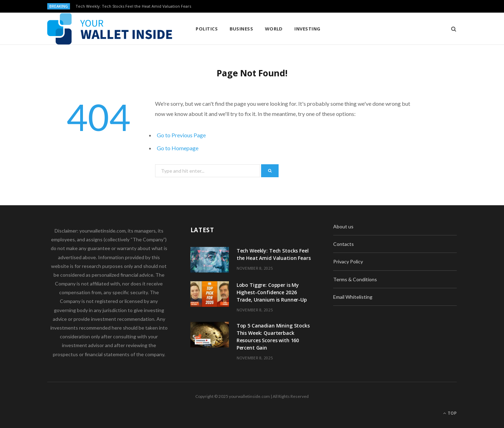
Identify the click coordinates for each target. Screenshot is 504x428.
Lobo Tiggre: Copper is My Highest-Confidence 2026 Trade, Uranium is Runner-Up (272, 292)
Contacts (344, 244)
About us (343, 226)
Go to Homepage (178, 148)
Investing (307, 29)
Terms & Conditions (355, 279)
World (274, 29)
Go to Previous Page (181, 135)
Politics (207, 29)
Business (241, 29)
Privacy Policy (348, 261)
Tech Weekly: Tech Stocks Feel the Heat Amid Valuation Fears (133, 6)
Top (450, 413)
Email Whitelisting (353, 297)
